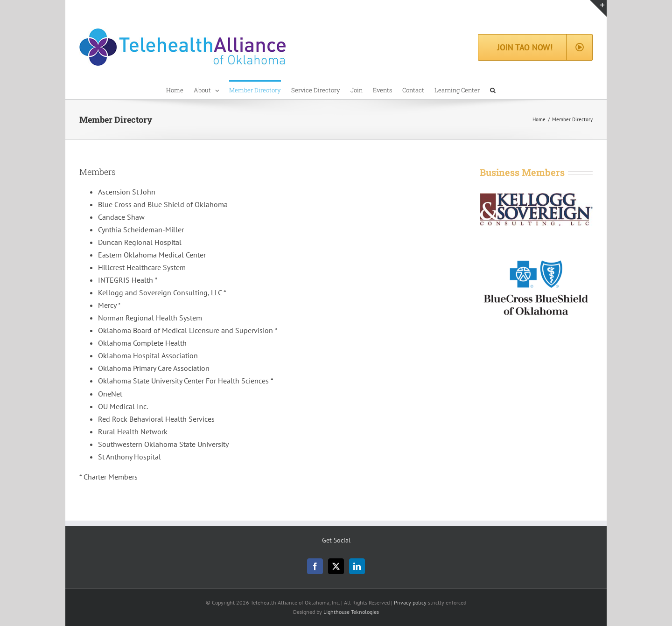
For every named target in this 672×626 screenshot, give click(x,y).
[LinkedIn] (357, 566)
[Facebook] (315, 566)
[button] (493, 90)
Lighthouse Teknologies (351, 612)
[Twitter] (336, 566)
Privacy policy (410, 602)
